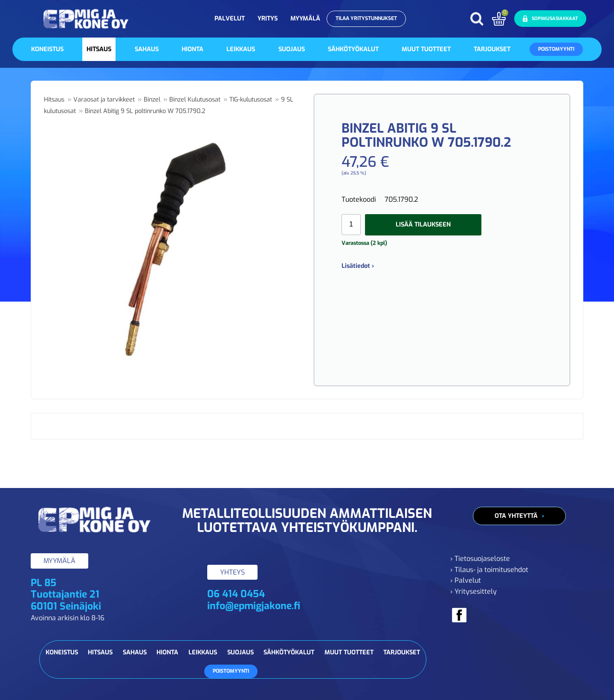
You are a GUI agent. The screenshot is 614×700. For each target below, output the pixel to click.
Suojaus (292, 49)
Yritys (268, 19)
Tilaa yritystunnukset (366, 18)
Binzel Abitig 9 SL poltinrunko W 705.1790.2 (145, 111)
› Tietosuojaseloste (480, 559)
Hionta (193, 49)
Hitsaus (99, 49)
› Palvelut (466, 580)
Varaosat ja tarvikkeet (104, 100)
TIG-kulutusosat (251, 100)
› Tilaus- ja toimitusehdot (489, 570)
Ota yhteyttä (516, 516)
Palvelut (230, 19)
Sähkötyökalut (353, 49)
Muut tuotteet (426, 49)
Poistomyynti (556, 49)
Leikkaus (241, 49)
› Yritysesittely (474, 591)
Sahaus (147, 49)
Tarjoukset (492, 49)
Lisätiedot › (358, 266)
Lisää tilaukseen (423, 225)
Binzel (152, 100)
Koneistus (47, 49)
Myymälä (305, 19)
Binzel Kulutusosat (195, 100)
